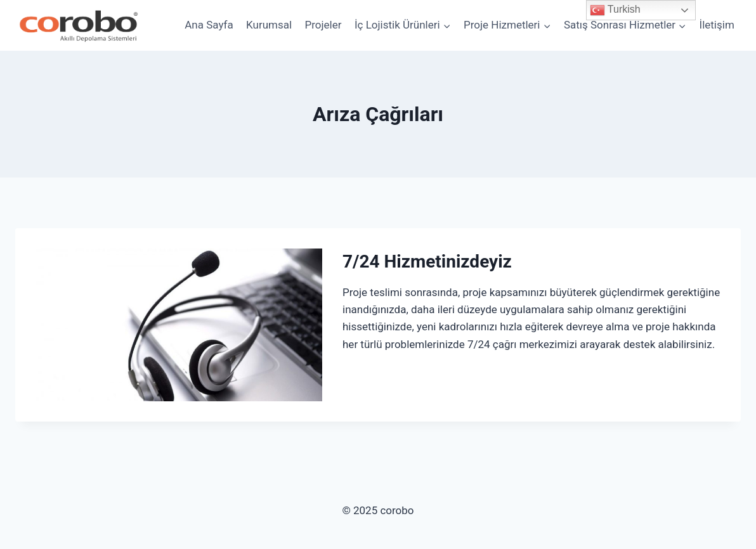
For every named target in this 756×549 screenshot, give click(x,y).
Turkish (615, 10)
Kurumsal (269, 25)
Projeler (323, 25)
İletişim (717, 25)
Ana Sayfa (209, 25)
